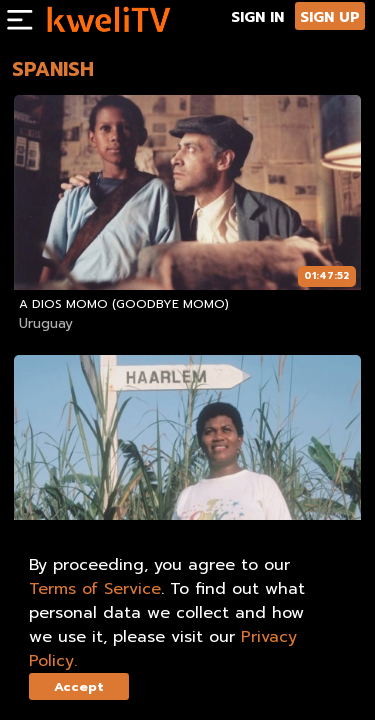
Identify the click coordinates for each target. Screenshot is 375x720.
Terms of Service (95, 589)
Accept (79, 686)
